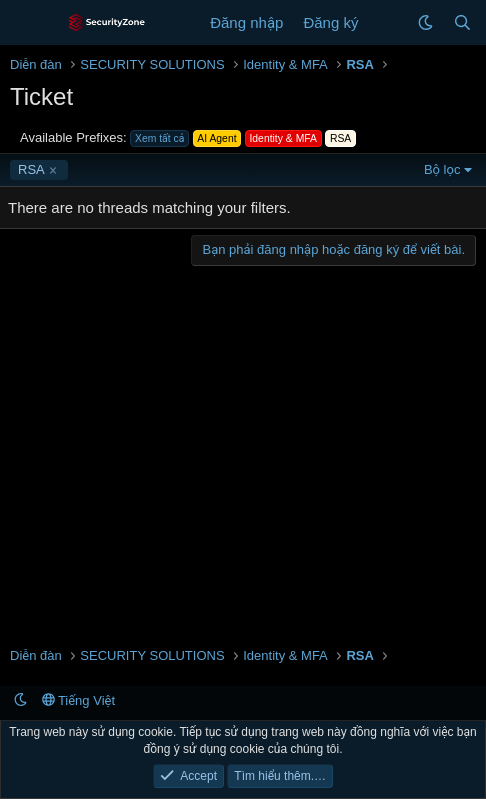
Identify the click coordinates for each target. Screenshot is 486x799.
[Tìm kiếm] (462, 22)
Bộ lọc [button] (442, 169)
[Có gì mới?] (387, 22)
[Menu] (27, 23)
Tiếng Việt (79, 700)
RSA (31, 169)
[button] (425, 22)
